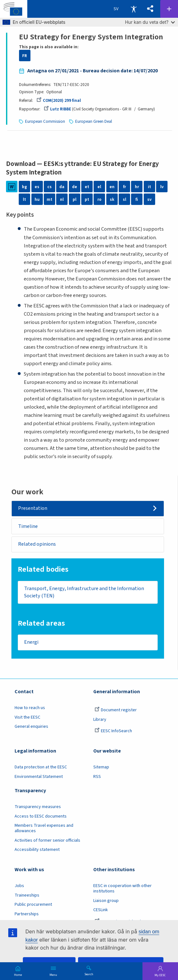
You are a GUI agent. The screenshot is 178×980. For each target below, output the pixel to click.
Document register (116, 710)
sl (125, 199)
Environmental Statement (39, 777)
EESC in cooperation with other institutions (122, 888)
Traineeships (27, 895)
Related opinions (37, 544)
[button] (150, 9)
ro (99, 199)
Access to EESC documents (41, 816)
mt (49, 199)
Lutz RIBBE (57, 109)
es (37, 187)
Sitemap (101, 767)
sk (112, 199)
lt (24, 199)
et (87, 187)
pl (75, 199)
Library (100, 720)
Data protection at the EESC (41, 767)
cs (49, 187)
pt (87, 199)
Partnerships (27, 914)
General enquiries (31, 727)
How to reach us (30, 708)
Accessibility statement (37, 850)
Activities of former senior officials (47, 840)
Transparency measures (38, 807)
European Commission (45, 121)
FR (25, 56)
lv (162, 187)
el (99, 187)
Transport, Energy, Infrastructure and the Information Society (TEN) (84, 592)
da (62, 187)
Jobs (19, 886)
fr (125, 187)
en (112, 187)
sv (149, 199)
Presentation (33, 508)
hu (37, 199)
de (75, 187)
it (149, 187)
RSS (97, 777)
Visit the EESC (27, 717)
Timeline (28, 526)
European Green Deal (94, 121)
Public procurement (33, 904)
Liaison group (106, 901)
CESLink (101, 910)
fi (137, 199)
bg (24, 187)
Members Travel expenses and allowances (44, 828)
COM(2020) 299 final (59, 100)
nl (62, 199)
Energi (31, 642)
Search (89, 974)
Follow (169, 9)
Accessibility (134, 9)
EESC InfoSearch (113, 731)
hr (137, 187)
